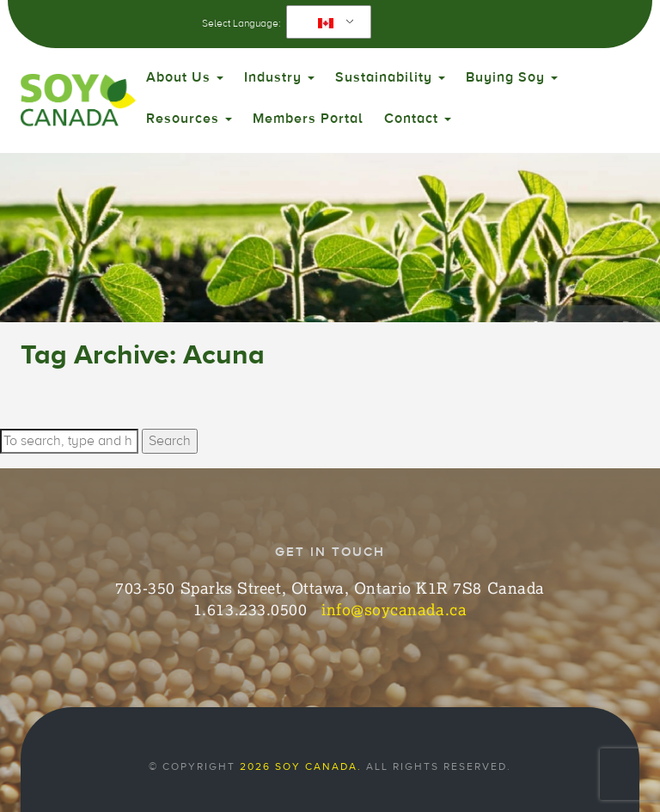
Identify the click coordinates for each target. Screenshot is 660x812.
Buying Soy (512, 77)
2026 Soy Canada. (301, 766)
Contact (418, 119)
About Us (185, 77)
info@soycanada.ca (394, 609)
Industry (279, 77)
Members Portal (308, 119)
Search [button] (170, 441)
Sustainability (390, 77)
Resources (189, 119)
